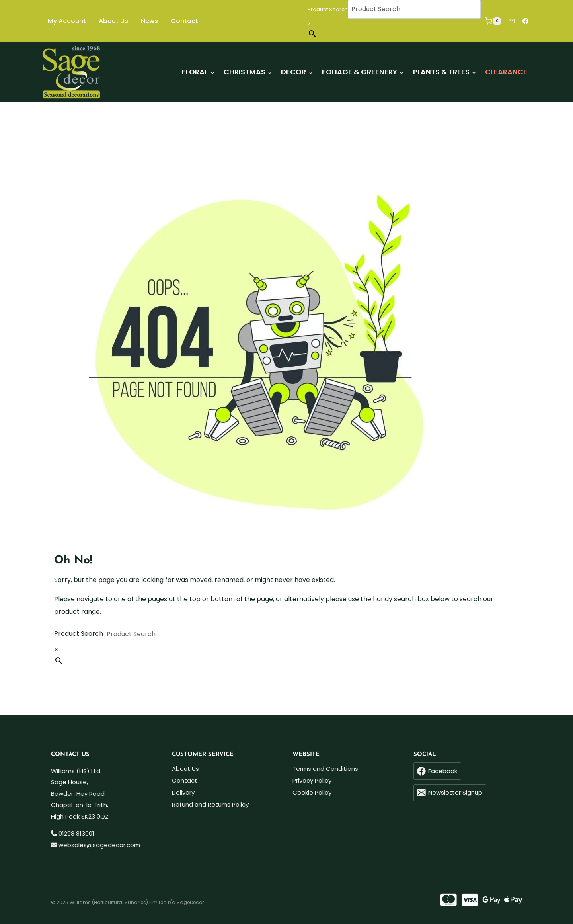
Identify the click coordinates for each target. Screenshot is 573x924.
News (149, 21)
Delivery (183, 792)
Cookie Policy (312, 792)
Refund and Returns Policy (210, 804)
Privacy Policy (312, 780)
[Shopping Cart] (493, 21)
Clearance (506, 72)
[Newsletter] (512, 21)
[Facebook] (525, 21)
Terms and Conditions (325, 769)
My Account (67, 21)
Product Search (328, 9)
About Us (113, 21)
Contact (184, 21)
